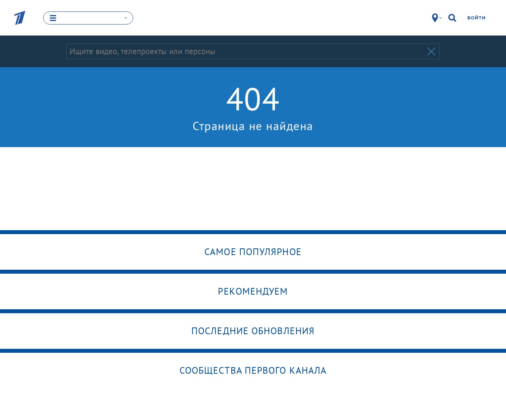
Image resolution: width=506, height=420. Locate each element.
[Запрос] (246, 51)
